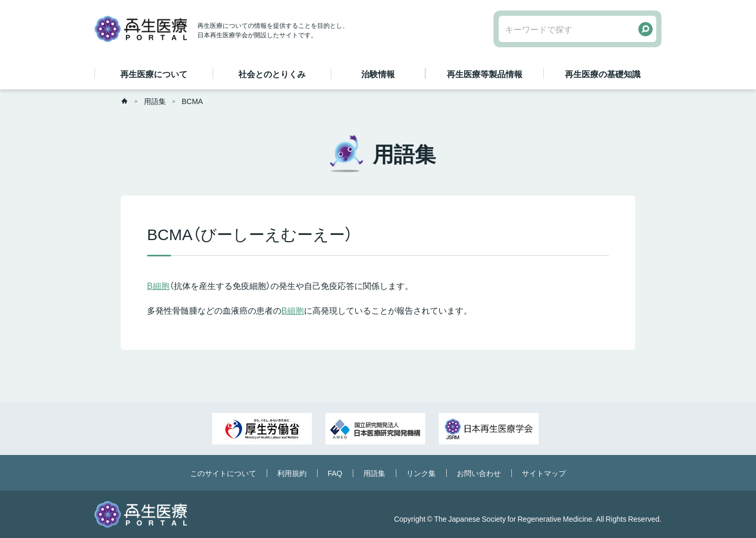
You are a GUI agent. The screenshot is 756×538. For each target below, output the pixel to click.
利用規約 (292, 473)
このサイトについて (223, 473)
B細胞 (158, 285)
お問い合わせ (479, 473)
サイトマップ (544, 473)
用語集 (155, 101)
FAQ (335, 473)
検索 (645, 29)
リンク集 (421, 473)
